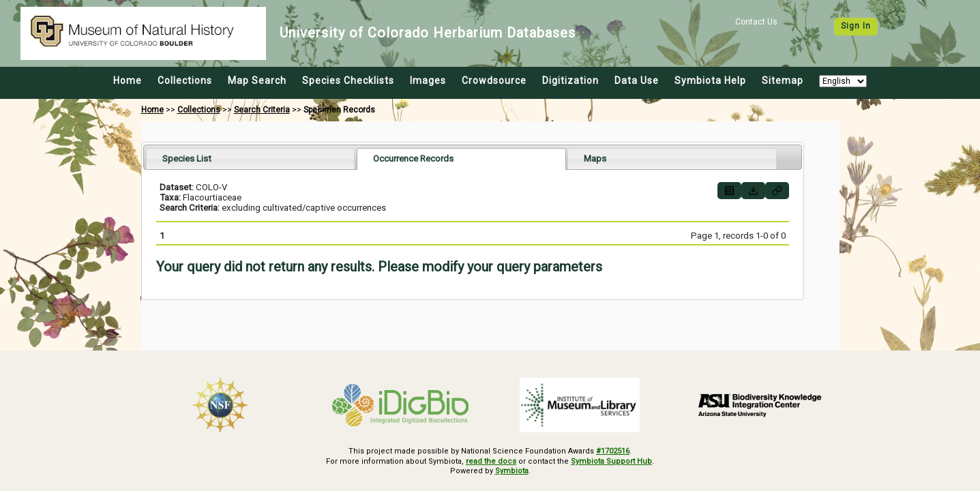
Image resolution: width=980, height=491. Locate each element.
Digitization (570, 80)
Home (128, 80)
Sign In (856, 26)
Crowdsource (494, 80)
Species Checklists (348, 80)
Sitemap (783, 80)
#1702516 (613, 451)
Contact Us (756, 22)
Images (428, 80)
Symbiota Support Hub (611, 461)
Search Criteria (262, 110)
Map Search (257, 80)
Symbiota (512, 471)
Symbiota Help (710, 80)
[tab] (251, 159)
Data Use (637, 80)
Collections (185, 80)
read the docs (491, 461)
